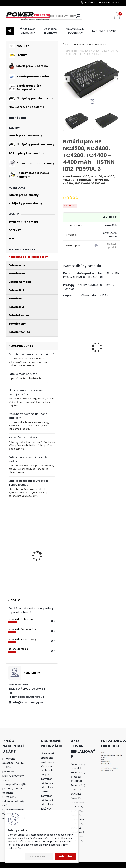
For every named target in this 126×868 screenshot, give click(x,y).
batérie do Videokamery (22, 639)
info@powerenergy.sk (28, 702)
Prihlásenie (90, 3)
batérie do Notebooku (21, 619)
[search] (78, 16)
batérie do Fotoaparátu (22, 629)
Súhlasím (65, 856)
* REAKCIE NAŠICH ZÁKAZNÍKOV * (76, 31)
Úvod (66, 44)
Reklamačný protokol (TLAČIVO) (78, 777)
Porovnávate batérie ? (23, 438)
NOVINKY (113, 31)
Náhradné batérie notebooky (90, 44)
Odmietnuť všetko (39, 856)
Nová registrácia (111, 3)
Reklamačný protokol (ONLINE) (78, 790)
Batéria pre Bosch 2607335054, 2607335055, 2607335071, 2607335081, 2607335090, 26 (37, 567)
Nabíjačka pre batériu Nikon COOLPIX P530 (104, 351)
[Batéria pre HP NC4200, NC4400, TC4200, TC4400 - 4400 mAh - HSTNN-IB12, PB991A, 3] (92, 79)
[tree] (48, 783)
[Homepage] (10, 31)
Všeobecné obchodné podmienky (47, 758)
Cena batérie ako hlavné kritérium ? (31, 354)
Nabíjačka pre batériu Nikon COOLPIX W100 (75, 350)
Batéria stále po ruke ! (23, 374)
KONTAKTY (99, 31)
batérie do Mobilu (18, 649)
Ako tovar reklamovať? (27, 31)
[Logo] (28, 16)
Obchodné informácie (50, 31)
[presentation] (66, 79)
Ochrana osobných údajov (47, 771)
